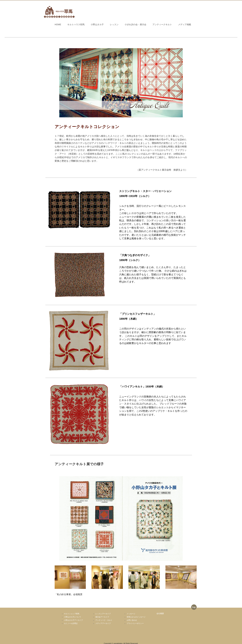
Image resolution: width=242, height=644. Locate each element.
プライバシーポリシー (135, 620)
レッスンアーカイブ (103, 610)
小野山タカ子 (97, 24)
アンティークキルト (162, 24)
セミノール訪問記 (71, 620)
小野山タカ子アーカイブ (73, 616)
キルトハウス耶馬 (76, 24)
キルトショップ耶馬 (72, 610)
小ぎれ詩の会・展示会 (136, 24)
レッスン (114, 24)
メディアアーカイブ (103, 620)
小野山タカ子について (73, 613)
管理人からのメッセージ (136, 613)
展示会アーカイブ (102, 613)
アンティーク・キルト (104, 616)
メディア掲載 (185, 24)
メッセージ (131, 610)
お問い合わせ (132, 616)
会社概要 (160, 610)
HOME (58, 24)
